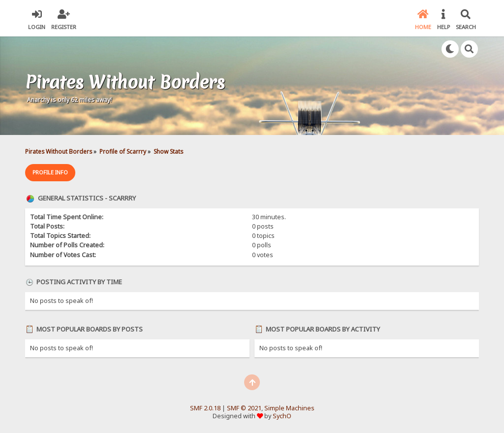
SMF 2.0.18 (205, 408)
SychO (282, 416)
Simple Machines (289, 408)
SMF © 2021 (244, 408)
